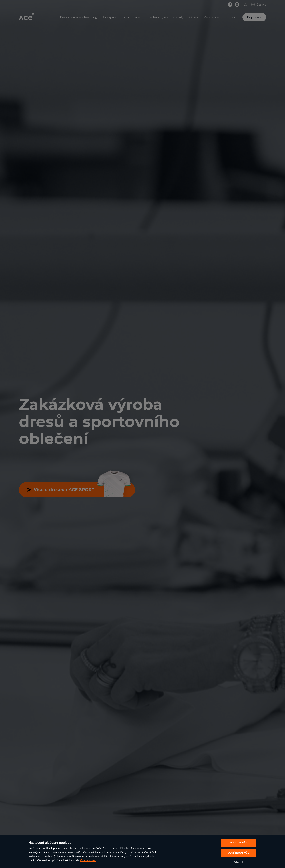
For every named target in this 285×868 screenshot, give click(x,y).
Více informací (88, 860)
